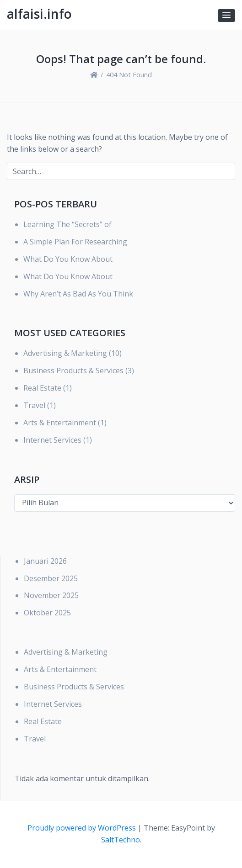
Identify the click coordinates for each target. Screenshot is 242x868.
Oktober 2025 (47, 613)
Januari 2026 (45, 561)
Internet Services (52, 440)
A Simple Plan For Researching (75, 242)
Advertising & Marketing (65, 353)
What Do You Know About (68, 259)
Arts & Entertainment (60, 423)
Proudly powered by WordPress (83, 828)
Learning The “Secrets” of (67, 224)
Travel (34, 405)
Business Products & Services (73, 370)
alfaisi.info (39, 14)
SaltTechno (121, 840)
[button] (226, 16)
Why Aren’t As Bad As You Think (78, 294)
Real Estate (42, 388)
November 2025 (51, 595)
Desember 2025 (51, 578)
